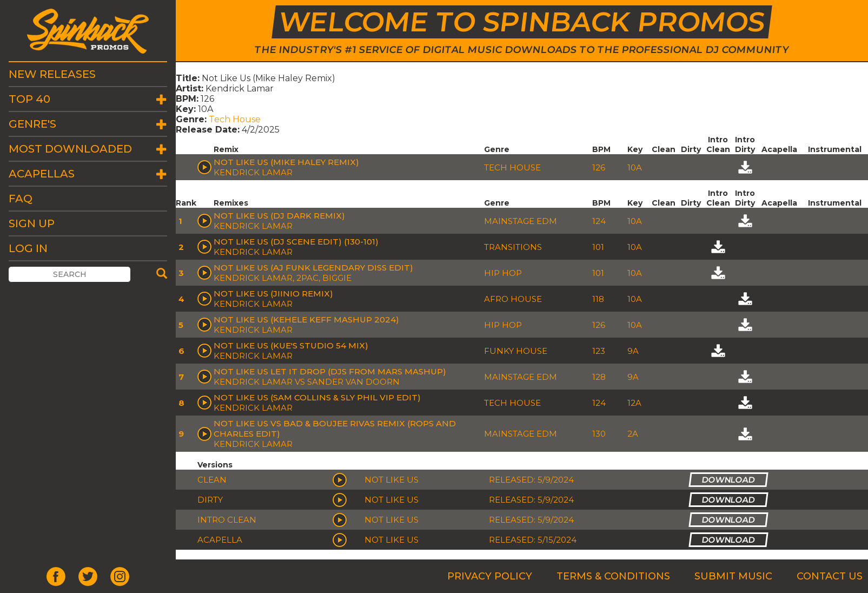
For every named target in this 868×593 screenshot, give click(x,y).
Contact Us (830, 576)
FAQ (21, 199)
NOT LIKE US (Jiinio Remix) (273, 294)
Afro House (513, 299)
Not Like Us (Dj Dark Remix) (279, 216)
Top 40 (29, 99)
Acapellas (42, 174)
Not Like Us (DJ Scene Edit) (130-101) (296, 242)
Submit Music (733, 576)
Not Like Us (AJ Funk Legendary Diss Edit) (313, 268)
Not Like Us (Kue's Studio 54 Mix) (291, 345)
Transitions (513, 247)
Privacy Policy (490, 576)
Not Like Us (392, 480)
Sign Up (32, 223)
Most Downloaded (70, 149)
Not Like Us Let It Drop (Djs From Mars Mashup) (330, 371)
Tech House (235, 119)
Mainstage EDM (521, 221)
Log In (28, 248)
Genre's (32, 124)
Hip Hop (503, 273)
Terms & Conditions (613, 576)
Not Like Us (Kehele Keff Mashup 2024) (306, 319)
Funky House (516, 351)
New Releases (52, 74)
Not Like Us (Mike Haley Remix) (286, 162)
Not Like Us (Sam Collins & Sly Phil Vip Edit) (317, 397)
